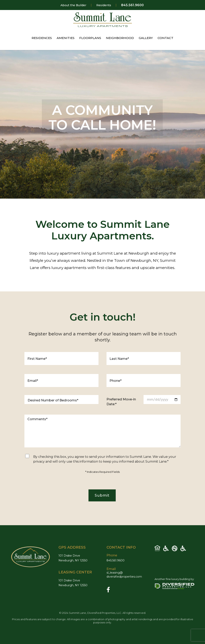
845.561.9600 (132, 5)
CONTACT (165, 38)
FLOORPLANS (90, 38)
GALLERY (146, 38)
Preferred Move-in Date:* (121, 402)
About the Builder (73, 5)
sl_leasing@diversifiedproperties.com (127, 575)
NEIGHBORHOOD (120, 38)
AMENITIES (66, 38)
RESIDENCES (42, 38)
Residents (104, 5)
